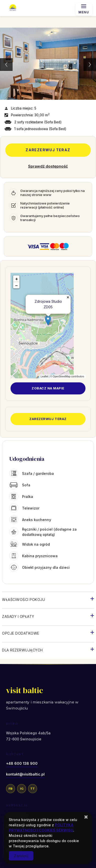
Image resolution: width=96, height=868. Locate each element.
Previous (6, 65)
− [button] (16, 285)
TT (33, 789)
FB (11, 789)
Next (90, 65)
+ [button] (17, 279)
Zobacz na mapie (48, 388)
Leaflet (44, 376)
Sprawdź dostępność (48, 166)
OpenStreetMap (62, 376)
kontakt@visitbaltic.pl (25, 774)
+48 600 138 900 (22, 763)
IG (22, 789)
